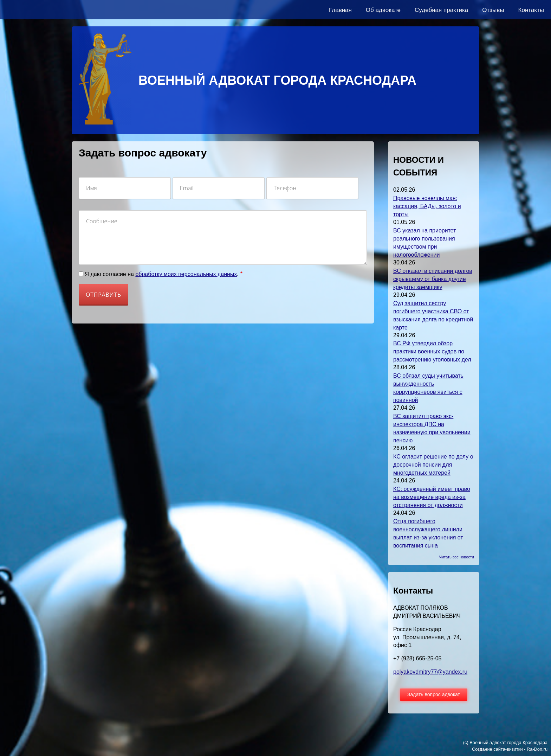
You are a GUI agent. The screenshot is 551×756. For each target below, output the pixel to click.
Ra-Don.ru (537, 749)
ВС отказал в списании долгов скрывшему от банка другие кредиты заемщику (433, 279)
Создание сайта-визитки (497, 749)
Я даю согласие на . (161, 274)
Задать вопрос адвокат (434, 694)
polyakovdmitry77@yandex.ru (430, 672)
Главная (340, 10)
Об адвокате (383, 10)
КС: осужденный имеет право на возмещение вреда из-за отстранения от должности (432, 497)
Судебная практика (441, 10)
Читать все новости (457, 557)
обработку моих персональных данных (186, 274)
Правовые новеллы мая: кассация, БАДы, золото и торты (427, 206)
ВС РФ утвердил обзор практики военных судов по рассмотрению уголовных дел (432, 351)
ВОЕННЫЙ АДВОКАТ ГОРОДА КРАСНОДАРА (277, 80)
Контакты (531, 10)
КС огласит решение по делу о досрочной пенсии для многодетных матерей (433, 465)
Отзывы (493, 10)
